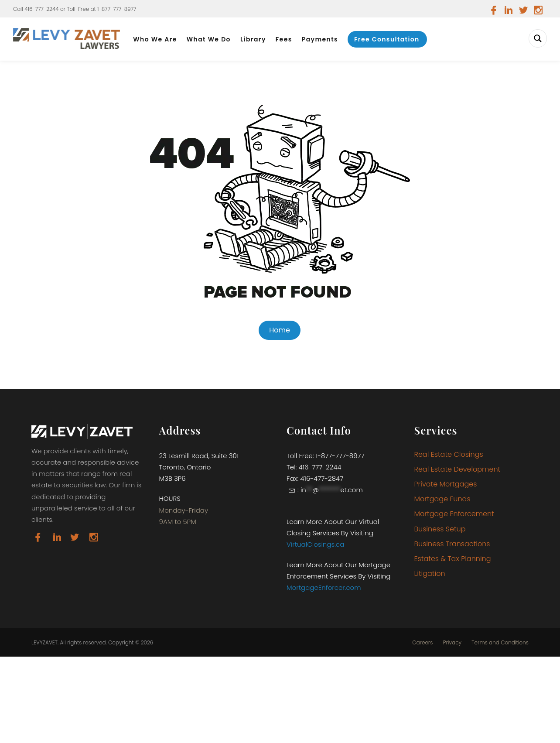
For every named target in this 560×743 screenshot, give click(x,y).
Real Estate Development (458, 469)
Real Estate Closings (449, 454)
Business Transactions (452, 544)
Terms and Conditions (500, 643)
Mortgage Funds (442, 499)
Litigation (430, 574)
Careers (422, 643)
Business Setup (440, 529)
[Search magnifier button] (538, 38)
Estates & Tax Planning (453, 559)
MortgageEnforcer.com (324, 587)
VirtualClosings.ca (315, 544)
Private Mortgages (446, 484)
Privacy (452, 643)
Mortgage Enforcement (454, 514)
